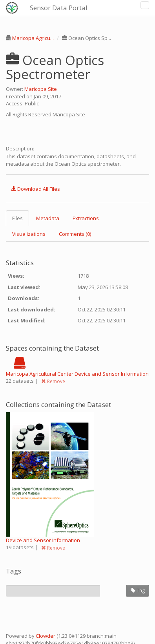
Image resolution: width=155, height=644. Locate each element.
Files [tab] (17, 218)
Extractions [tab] (86, 218)
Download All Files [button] (36, 189)
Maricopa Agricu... (33, 38)
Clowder (46, 636)
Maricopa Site (41, 89)
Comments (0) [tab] (75, 234)
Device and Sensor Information (43, 540)
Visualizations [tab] (29, 234)
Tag (138, 591)
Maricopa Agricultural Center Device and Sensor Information (77, 374)
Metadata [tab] (48, 218)
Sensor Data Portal (59, 8)
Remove (53, 381)
